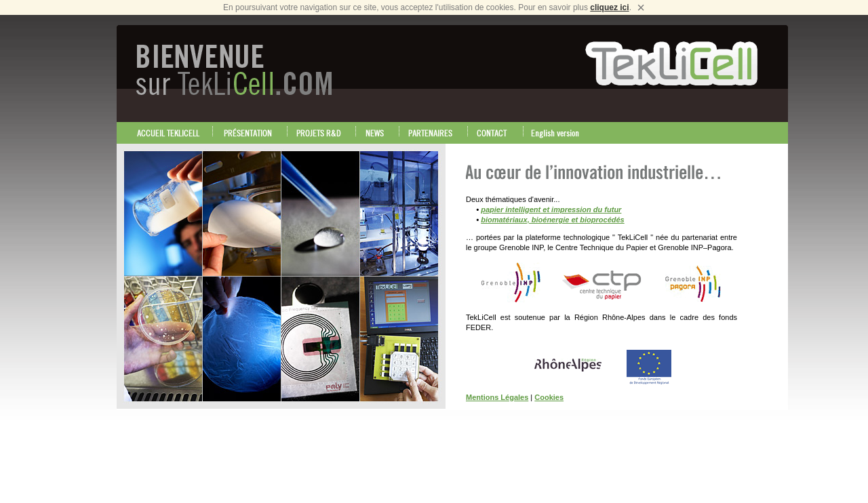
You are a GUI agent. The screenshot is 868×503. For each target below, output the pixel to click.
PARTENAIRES (434, 133)
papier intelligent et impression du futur (551, 209)
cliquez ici (609, 7)
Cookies (549, 397)
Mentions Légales (497, 397)
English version (559, 133)
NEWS (378, 133)
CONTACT (496, 133)
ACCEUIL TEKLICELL (169, 133)
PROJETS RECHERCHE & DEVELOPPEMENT (322, 133)
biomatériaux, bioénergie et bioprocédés (553, 220)
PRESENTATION (250, 133)
